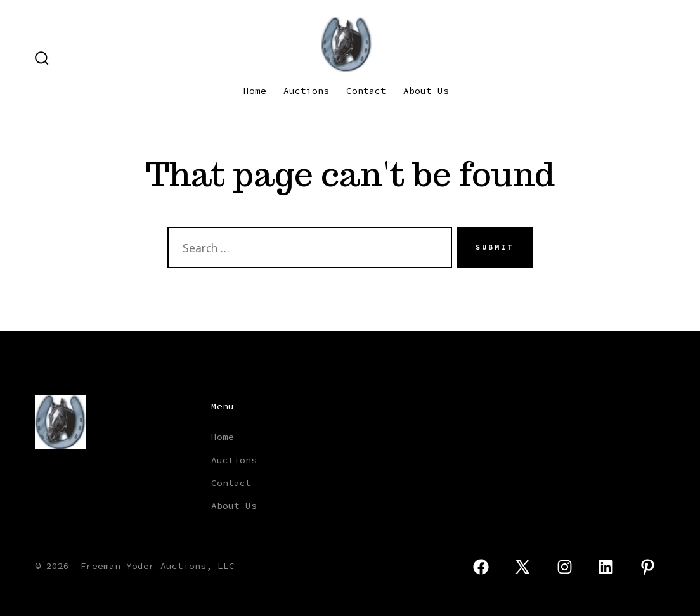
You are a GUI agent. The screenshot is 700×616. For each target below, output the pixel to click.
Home (255, 91)
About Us (426, 91)
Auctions (306, 91)
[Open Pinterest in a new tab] (648, 567)
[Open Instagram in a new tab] (565, 567)
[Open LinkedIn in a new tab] (606, 567)
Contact (366, 91)
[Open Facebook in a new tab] (481, 567)
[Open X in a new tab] (522, 567)
